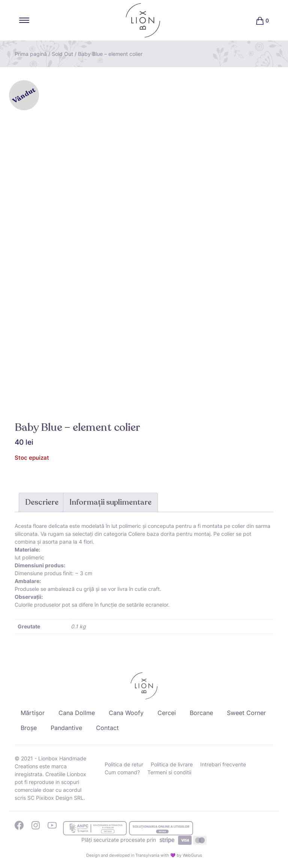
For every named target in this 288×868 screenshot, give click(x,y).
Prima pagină (31, 54)
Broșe (29, 728)
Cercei (167, 713)
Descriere (42, 502)
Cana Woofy (126, 713)
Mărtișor (33, 713)
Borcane (201, 713)
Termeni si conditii (169, 772)
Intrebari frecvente (223, 764)
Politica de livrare (172, 764)
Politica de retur (124, 764)
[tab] (42, 502)
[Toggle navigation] (24, 20)
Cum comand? (122, 772)
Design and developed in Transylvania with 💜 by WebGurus (144, 855)
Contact (107, 728)
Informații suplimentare (110, 502)
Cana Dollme (77, 713)
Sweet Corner (246, 713)
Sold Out (62, 54)
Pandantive (66, 728)
